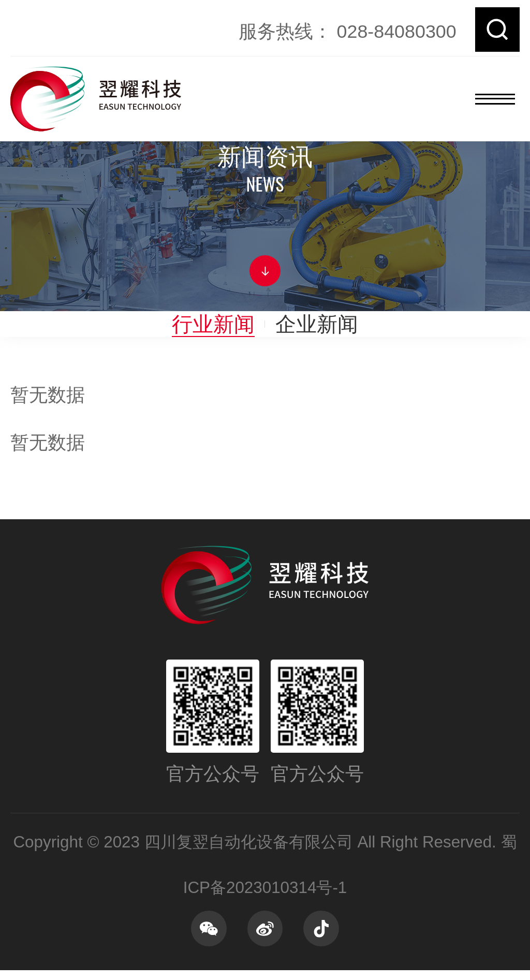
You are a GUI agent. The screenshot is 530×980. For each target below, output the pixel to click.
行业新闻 (213, 324)
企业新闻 (317, 324)
